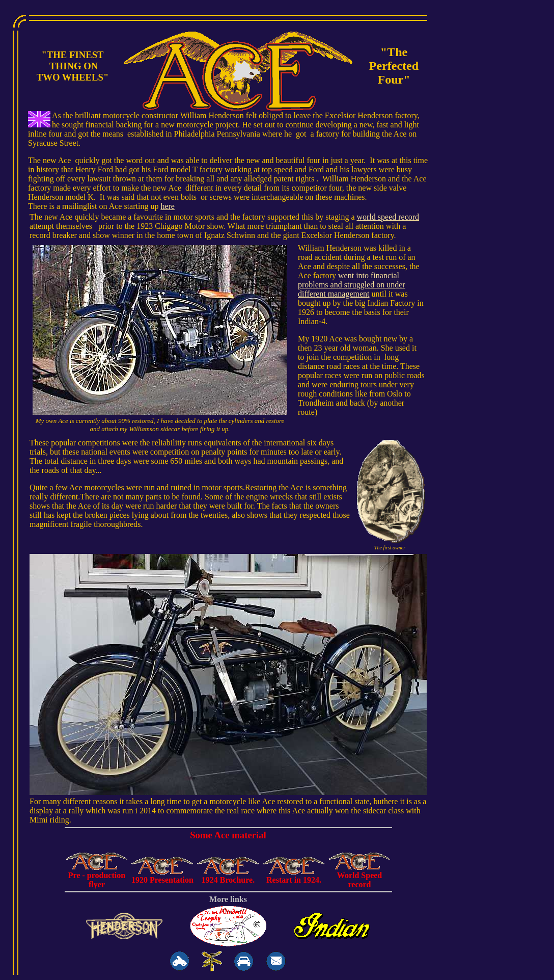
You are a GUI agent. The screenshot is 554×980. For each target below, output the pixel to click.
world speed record (388, 217)
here (168, 206)
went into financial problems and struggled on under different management (352, 285)
